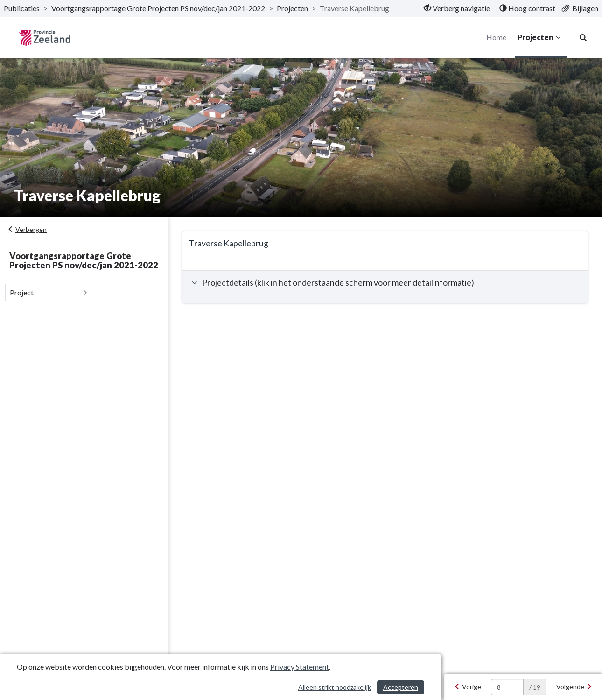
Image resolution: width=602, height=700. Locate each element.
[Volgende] (574, 687)
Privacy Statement (300, 667)
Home (496, 37)
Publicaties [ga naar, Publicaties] (22, 8)
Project (22, 292)
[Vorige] (468, 687)
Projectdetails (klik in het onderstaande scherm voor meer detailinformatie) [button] (332, 283)
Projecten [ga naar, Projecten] (292, 8)
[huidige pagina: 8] (507, 687)
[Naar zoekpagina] (583, 37)
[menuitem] (457, 8)
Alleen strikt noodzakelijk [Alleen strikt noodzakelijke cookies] (335, 687)
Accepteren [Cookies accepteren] (401, 687)
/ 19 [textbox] (535, 687)
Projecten (540, 37)
